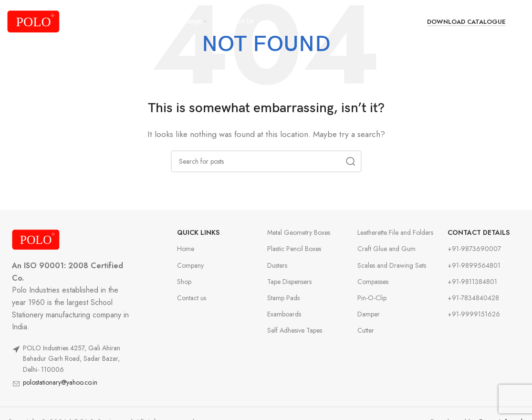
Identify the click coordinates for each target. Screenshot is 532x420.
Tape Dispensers (289, 282)
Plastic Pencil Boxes (294, 249)
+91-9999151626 (474, 314)
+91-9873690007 (474, 249)
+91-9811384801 (472, 282)
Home (186, 249)
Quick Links (198, 232)
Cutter (366, 330)
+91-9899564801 (474, 265)
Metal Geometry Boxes (299, 232)
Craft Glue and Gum (386, 249)
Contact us (192, 298)
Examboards (284, 314)
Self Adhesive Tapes (295, 330)
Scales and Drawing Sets (392, 265)
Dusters (277, 265)
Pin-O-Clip (372, 298)
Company (190, 265)
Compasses (373, 282)
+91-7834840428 (473, 298)
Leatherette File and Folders (395, 232)
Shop (184, 282)
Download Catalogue (466, 22)
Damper (369, 314)
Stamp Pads (283, 298)
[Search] (520, 21)
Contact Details (479, 232)
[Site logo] (33, 21)
